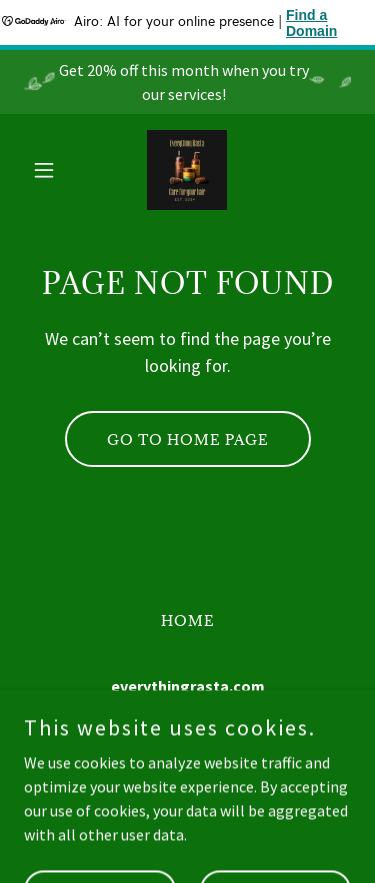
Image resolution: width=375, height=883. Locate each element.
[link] (187, 170)
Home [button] (188, 620)
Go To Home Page (188, 439)
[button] (48, 170)
